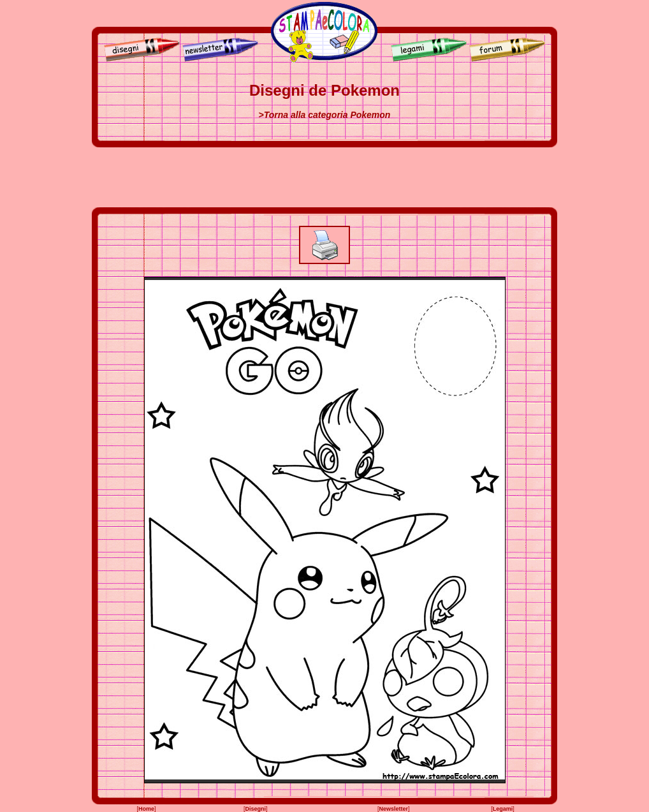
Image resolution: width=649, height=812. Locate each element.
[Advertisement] (324, 177)
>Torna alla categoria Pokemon (325, 115)
